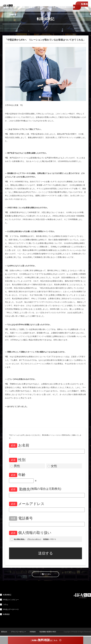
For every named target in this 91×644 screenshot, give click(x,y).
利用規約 (32, 632)
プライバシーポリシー (17, 632)
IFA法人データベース (10, 609)
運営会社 (3, 632)
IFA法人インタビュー (10, 600)
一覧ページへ (46, 574)
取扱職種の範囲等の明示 (47, 632)
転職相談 (79, 7)
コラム (4, 605)
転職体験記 (6, 595)
